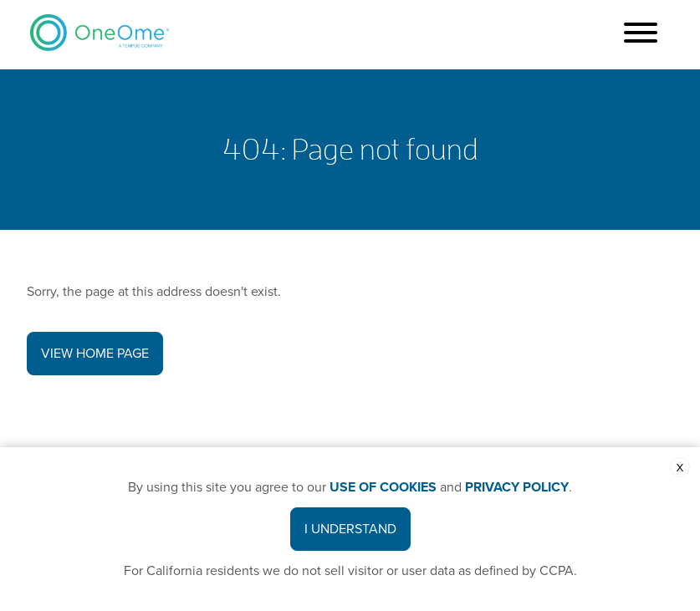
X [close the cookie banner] (680, 468)
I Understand (350, 529)
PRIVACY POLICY (517, 487)
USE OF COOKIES (383, 487)
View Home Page (95, 354)
